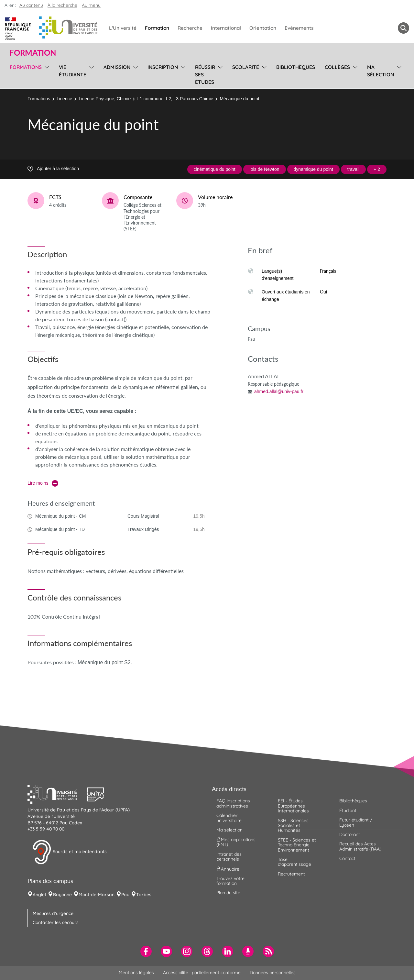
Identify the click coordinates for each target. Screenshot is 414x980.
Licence (64, 99)
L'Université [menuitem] (123, 28)
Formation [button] (33, 53)
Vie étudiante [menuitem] (73, 71)
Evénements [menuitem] (299, 28)
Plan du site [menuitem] (228, 893)
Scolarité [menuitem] (246, 67)
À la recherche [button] (62, 5)
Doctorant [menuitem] (350, 834)
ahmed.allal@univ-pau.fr (279, 391)
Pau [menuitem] (125, 895)
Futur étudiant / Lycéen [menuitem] (356, 822)
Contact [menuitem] (347, 858)
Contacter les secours (56, 922)
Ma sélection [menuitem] (381, 71)
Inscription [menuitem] (163, 67)
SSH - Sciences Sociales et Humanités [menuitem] (293, 826)
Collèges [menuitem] (337, 67)
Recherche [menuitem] (190, 28)
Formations (39, 99)
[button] (57, 794)
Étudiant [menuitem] (348, 810)
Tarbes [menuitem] (144, 895)
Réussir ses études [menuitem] (205, 75)
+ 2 (377, 169)
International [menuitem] (226, 28)
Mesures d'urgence (53, 913)
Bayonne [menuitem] (62, 895)
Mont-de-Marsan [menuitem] (97, 895)
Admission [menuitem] (117, 67)
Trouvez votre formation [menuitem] (230, 881)
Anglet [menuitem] (39, 895)
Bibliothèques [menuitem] (296, 67)
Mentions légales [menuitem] (136, 973)
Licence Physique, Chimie (105, 99)
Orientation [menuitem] (263, 28)
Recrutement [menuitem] (291, 874)
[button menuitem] (403, 28)
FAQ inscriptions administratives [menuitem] (233, 803)
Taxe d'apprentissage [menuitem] (294, 862)
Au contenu (31, 5)
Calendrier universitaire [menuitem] (229, 818)
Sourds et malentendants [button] (69, 852)
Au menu (91, 5)
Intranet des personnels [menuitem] (229, 857)
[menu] (46, 74)
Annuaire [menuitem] (228, 869)
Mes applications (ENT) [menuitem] (236, 842)
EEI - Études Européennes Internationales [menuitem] (293, 806)
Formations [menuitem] (26, 67)
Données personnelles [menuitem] (273, 973)
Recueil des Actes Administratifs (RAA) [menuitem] (360, 846)
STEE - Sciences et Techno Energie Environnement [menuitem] (297, 845)
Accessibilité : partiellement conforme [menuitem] (202, 973)
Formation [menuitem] (157, 28)
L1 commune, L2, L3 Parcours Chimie (175, 99)
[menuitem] (146, 951)
